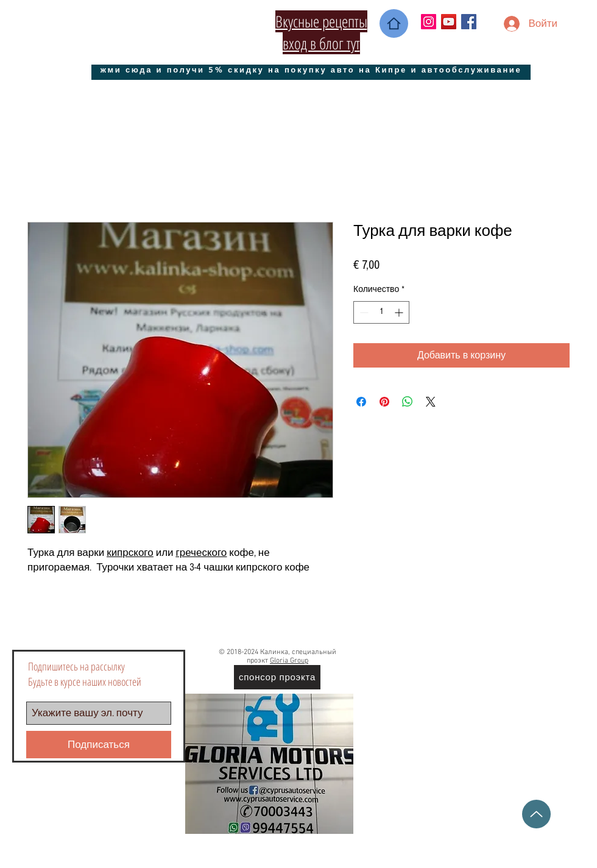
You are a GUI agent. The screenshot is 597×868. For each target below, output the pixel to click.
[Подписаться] (99, 745)
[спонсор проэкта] (277, 677)
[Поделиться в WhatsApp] (408, 402)
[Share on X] (431, 402)
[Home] (394, 23)
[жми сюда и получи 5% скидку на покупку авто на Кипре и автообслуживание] (311, 69)
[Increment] (400, 312)
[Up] (536, 814)
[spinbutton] (381, 312)
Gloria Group (289, 661)
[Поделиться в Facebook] (361, 402)
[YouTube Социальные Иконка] (449, 22)
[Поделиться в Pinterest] (384, 402)
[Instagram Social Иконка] (429, 22)
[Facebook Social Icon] (469, 22)
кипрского (130, 553)
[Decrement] (363, 312)
